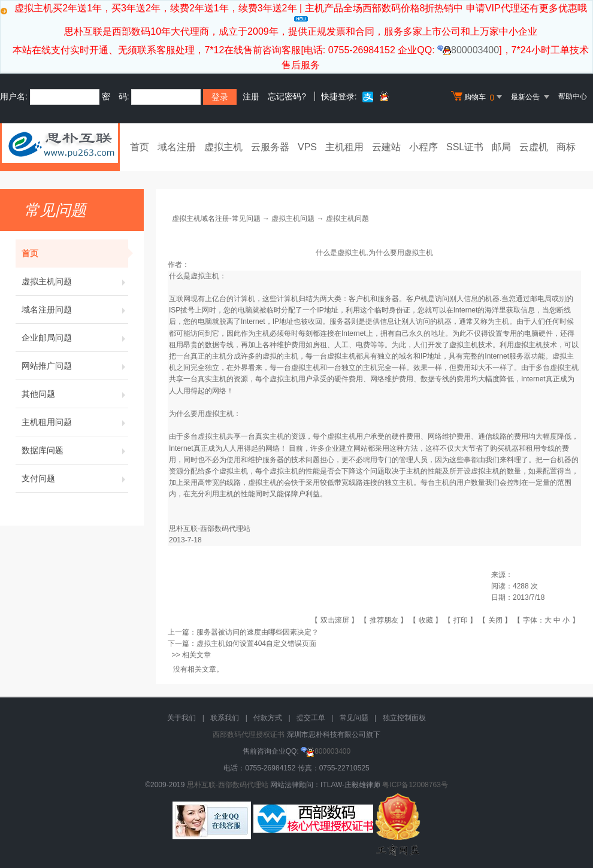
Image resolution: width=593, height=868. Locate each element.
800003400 (468, 50)
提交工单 (311, 718)
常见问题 (354, 718)
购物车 (478, 97)
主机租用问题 (75, 422)
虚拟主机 (223, 147)
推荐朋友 (384, 620)
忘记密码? (287, 96)
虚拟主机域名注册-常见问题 (216, 218)
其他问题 (75, 394)
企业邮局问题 (75, 338)
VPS (307, 147)
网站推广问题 (75, 366)
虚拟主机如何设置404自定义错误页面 (256, 644)
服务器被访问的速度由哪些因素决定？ (258, 632)
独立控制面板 (404, 718)
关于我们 (181, 718)
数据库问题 (75, 450)
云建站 (386, 147)
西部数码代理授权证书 (249, 735)
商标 (566, 147)
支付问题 (75, 478)
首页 (140, 147)
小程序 (423, 147)
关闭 (495, 620)
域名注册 (177, 147)
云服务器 (270, 147)
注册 (251, 96)
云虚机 (534, 147)
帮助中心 (573, 96)
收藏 (426, 620)
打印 (461, 620)
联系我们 (225, 718)
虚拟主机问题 (75, 281)
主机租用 (344, 147)
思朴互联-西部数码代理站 (228, 785)
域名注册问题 (75, 309)
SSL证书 (465, 147)
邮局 (501, 147)
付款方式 (268, 718)
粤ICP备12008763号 (415, 785)
